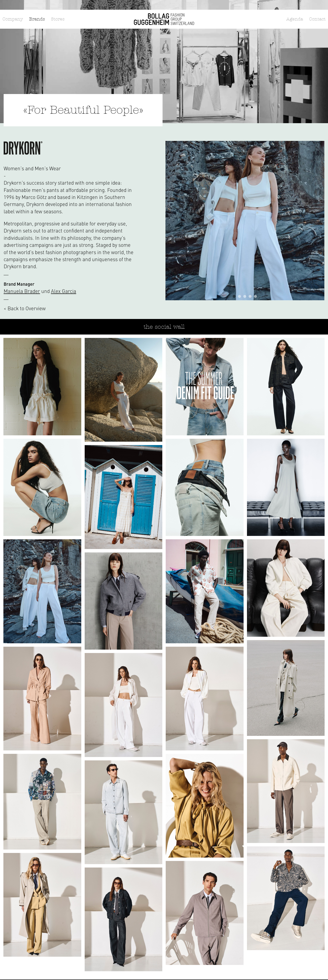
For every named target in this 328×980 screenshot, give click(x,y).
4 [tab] (250, 296)
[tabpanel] (245, 221)
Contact (317, 19)
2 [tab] (239, 296)
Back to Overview (27, 308)
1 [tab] (234, 296)
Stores (58, 19)
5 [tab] (255, 296)
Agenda (295, 19)
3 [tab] (245, 296)
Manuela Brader (22, 291)
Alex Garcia (64, 291)
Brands (37, 19)
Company (13, 19)
